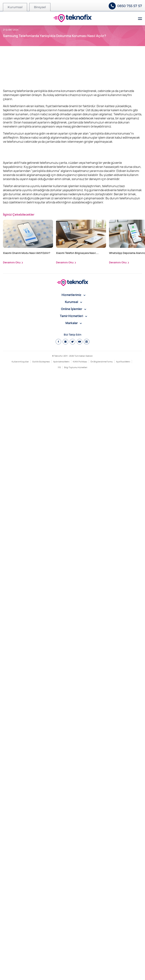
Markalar (74, 929)
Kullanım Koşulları (20, 968)
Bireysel (40, 7)
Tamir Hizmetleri (74, 922)
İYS (59, 973)
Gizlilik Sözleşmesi (41, 968)
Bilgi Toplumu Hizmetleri (76, 973)
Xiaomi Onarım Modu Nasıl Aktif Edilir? (27, 859)
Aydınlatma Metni (61, 968)
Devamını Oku (12, 868)
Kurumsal (15, 7)
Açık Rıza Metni (123, 968)
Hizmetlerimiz (74, 901)
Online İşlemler (74, 915)
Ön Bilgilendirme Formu (102, 968)
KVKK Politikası (80, 968)
